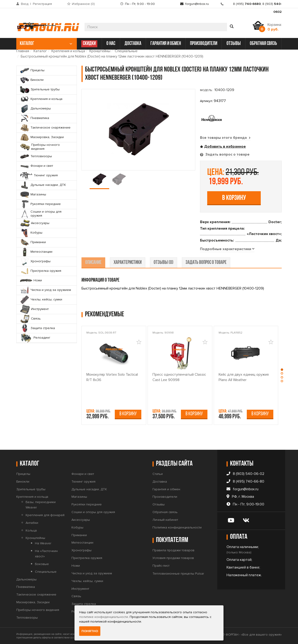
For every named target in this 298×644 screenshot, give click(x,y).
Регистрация (42, 4)
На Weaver (43, 543)
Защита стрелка (84, 604)
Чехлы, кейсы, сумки (87, 581)
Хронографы (81, 550)
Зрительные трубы (31, 489)
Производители (165, 497)
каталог (46, 44)
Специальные (126, 51)
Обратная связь (165, 512)
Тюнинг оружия (83, 481)
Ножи (76, 565)
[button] (282, 369)
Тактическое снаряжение (36, 595)
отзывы (234, 44)
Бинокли (23, 481)
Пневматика (26, 587)
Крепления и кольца (68, 51)
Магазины (79, 497)
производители (204, 44)
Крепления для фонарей (45, 515)
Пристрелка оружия (87, 558)
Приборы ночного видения (38, 610)
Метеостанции (82, 543)
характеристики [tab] (128, 262)
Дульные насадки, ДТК (89, 489)
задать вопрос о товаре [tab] (206, 262)
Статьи (158, 474)
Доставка (160, 481)
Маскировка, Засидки (33, 602)
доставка (133, 44)
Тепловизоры (27, 617)
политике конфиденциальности (104, 617)
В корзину (234, 198)
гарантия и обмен (166, 44)
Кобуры (77, 527)
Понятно (90, 631)
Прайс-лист (161, 566)
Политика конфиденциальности (177, 527)
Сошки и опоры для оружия (93, 512)
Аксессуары (81, 520)
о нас (111, 44)
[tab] (227, 249)
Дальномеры (26, 579)
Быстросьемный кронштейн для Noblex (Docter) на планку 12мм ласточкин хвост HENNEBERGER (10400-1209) (112, 56)
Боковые (42, 564)
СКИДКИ (89, 44)
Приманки (79, 535)
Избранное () (83, 4)
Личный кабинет (165, 520)
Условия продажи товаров (173, 558)
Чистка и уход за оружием (92, 573)
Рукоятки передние (87, 504)
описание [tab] (93, 262)
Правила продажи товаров (173, 550)
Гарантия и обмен (166, 489)
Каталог (40, 51)
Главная (23, 51)
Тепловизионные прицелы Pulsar (178, 573)
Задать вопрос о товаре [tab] (227, 154)
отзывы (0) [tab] (164, 262)
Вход (25, 4)
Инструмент (80, 588)
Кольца (31, 530)
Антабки (32, 523)
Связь (76, 596)
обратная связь (263, 44)
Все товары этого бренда (225, 138)
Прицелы (23, 474)
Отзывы (159, 504)
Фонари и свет (83, 474)
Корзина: (275, 27)
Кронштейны (100, 51)
